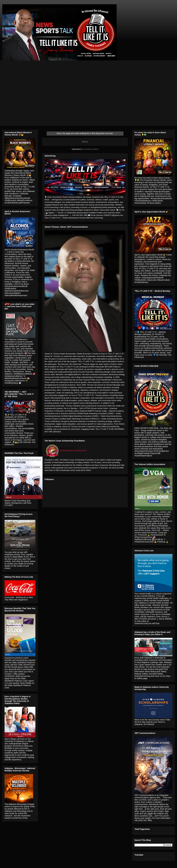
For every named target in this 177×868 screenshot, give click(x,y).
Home (85, 142)
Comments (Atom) (91, 149)
